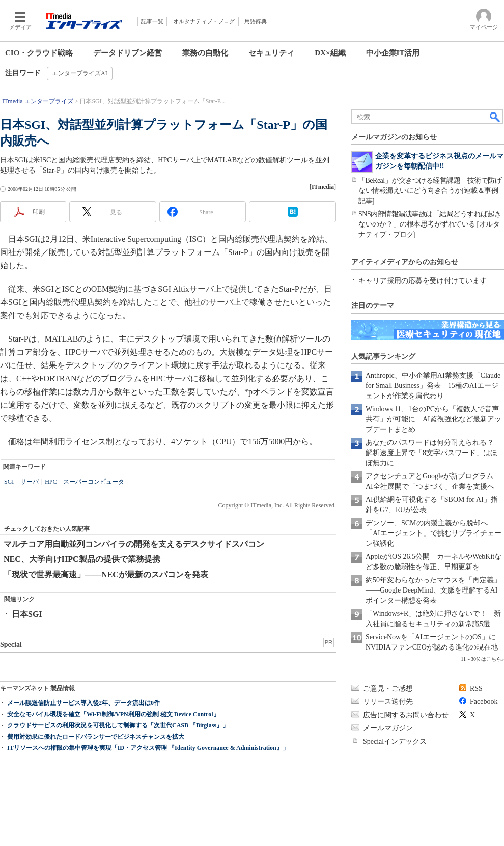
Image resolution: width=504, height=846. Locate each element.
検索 (495, 117)
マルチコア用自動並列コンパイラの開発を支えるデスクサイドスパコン (134, 544)
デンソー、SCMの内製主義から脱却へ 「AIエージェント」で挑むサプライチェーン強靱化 (433, 533)
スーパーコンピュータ (94, 482)
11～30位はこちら (481, 659)
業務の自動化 (205, 53)
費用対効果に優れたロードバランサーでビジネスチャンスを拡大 (96, 737)
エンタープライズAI (80, 73)
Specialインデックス (395, 741)
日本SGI (27, 614)
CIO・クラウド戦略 (39, 53)
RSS (476, 688)
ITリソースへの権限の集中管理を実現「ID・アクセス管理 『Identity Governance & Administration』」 (148, 748)
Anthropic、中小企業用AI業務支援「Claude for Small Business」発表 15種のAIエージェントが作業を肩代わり (433, 386)
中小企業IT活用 (393, 53)
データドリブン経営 (128, 53)
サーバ (30, 482)
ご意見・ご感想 (388, 688)
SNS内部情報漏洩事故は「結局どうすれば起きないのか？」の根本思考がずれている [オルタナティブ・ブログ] (430, 224)
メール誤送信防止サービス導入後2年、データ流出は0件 (83, 703)
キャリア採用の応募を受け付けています (423, 281)
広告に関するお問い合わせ (406, 715)
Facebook (484, 702)
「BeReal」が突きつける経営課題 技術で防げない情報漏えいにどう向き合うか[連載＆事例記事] (430, 191)
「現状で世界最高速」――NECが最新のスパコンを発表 (106, 574)
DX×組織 (330, 53)
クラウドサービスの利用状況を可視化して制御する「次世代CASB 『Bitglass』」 (118, 725)
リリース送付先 (388, 702)
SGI (9, 482)
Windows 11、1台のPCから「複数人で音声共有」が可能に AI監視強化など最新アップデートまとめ (433, 419)
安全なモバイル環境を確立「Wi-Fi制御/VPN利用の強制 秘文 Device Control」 (113, 714)
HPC (51, 482)
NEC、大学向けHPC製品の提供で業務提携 (82, 559)
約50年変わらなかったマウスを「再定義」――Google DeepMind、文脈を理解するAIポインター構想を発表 (433, 590)
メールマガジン (388, 728)
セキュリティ (271, 53)
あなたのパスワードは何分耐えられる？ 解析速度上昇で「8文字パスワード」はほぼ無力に (433, 453)
